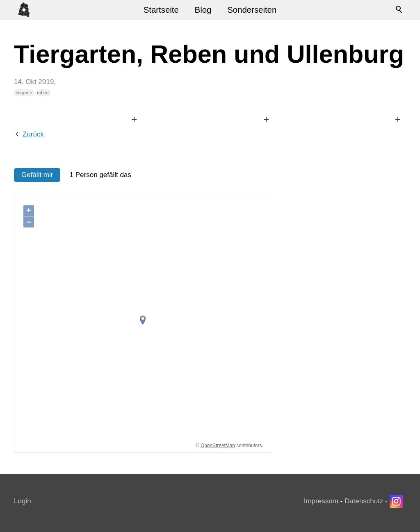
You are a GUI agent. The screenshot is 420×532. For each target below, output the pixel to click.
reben (43, 93)
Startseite (161, 10)
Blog (203, 10)
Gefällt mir (37, 175)
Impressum (321, 501)
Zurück (33, 134)
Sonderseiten (252, 10)
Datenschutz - (367, 501)
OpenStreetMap (218, 446)
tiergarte (24, 93)
